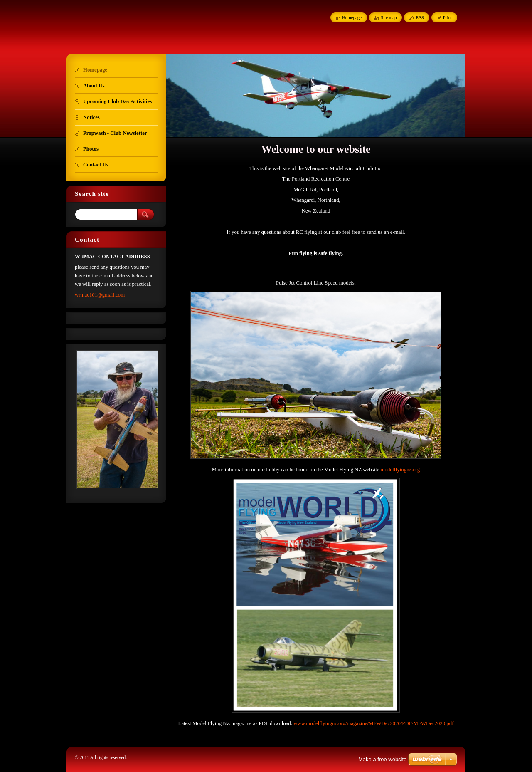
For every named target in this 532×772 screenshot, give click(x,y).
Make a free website (382, 759)
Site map (389, 17)
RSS (420, 17)
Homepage (352, 17)
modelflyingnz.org (400, 470)
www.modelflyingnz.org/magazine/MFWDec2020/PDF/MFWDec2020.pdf (373, 723)
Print (447, 17)
